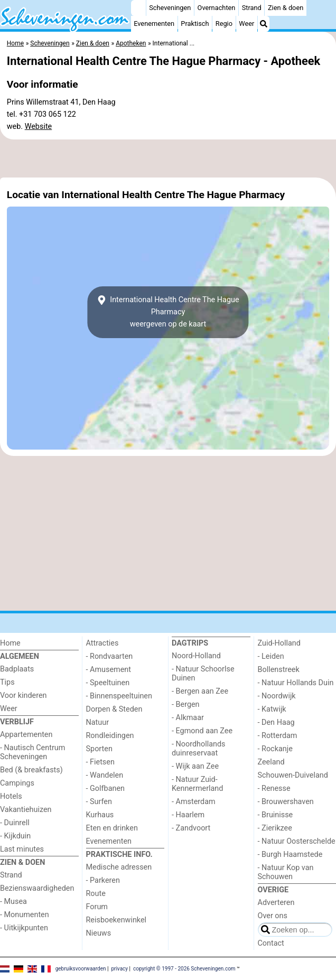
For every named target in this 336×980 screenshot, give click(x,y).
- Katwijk (272, 709)
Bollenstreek (279, 670)
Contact (271, 943)
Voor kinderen (24, 696)
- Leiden (271, 656)
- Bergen (186, 704)
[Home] (138, 8)
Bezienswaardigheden (37, 888)
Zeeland (271, 762)
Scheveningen (170, 8)
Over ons (273, 916)
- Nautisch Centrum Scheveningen (32, 752)
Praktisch (195, 24)
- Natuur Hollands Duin (296, 683)
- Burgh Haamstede (290, 855)
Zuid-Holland (279, 643)
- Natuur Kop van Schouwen (286, 872)
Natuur (98, 722)
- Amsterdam (194, 802)
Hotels (11, 796)
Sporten (99, 749)
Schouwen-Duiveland (293, 775)
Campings (17, 783)
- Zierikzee (275, 828)
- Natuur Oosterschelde (297, 841)
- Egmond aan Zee (202, 731)
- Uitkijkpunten (24, 928)
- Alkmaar (188, 718)
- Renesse (274, 788)
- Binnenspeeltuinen (119, 696)
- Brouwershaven (286, 802)
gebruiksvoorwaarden (81, 968)
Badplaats (17, 669)
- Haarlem (188, 815)
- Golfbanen (106, 788)
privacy (119, 968)
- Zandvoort (191, 828)
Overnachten (217, 8)
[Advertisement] (168, 158)
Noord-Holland (196, 656)
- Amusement (109, 670)
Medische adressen (119, 867)
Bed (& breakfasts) (31, 770)
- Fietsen (100, 762)
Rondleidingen (110, 736)
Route (96, 894)
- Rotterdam (278, 736)
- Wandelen (105, 775)
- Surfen (99, 802)
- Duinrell (15, 823)
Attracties (102, 643)
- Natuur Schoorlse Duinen (203, 674)
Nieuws (99, 933)
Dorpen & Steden (114, 709)
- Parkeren (103, 880)
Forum (97, 907)
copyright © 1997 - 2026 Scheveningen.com (184, 968)
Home (10, 643)
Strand (252, 8)
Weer (246, 24)
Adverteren (276, 903)
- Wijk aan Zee (195, 766)
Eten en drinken (112, 828)
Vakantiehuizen (26, 810)
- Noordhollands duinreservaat (199, 749)
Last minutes (22, 849)
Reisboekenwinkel (116, 920)
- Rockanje (275, 749)
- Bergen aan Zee (200, 691)
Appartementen (26, 735)
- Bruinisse (276, 815)
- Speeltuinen (108, 683)
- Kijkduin (15, 836)
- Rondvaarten (110, 656)
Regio (224, 24)
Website (39, 127)
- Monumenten (25, 915)
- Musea (13, 902)
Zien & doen (286, 8)
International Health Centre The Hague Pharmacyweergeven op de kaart (168, 312)
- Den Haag (276, 722)
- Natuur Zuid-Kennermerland (197, 784)
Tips (7, 682)
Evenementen (154, 24)
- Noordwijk (277, 696)
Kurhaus (100, 815)
